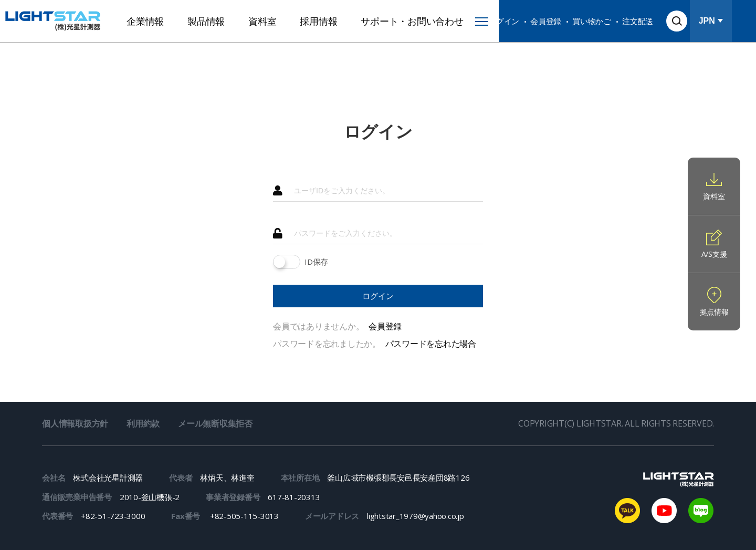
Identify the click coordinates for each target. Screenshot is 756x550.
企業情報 (145, 21)
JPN (707, 21)
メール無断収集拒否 (215, 423)
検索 (677, 21)
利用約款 (143, 423)
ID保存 (316, 262)
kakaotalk (627, 511)
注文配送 (638, 21)
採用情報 (318, 21)
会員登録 (546, 21)
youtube (664, 511)
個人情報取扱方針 (75, 423)
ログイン (504, 21)
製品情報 (206, 21)
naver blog (701, 511)
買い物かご (592, 21)
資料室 (262, 21)
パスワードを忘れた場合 (431, 344)
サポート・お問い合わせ (412, 21)
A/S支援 (714, 254)
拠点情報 (714, 312)
